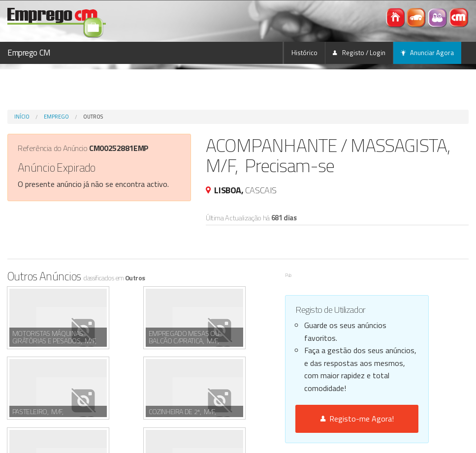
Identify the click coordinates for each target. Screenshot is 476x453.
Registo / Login (359, 53)
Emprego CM (29, 53)
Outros (93, 117)
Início (22, 117)
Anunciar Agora (427, 53)
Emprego (56, 117)
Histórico (304, 53)
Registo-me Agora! (357, 419)
